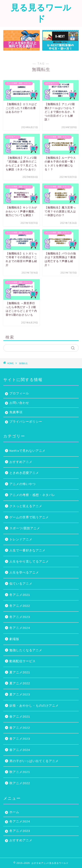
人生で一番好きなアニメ (27, 550)
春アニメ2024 (20, 750)
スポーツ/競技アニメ (25, 528)
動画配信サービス (23, 661)
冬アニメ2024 (20, 628)
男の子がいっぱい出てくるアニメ (34, 761)
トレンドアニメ (21, 539)
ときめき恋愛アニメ (24, 473)
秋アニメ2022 (20, 783)
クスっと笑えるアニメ (26, 506)
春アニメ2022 (20, 728)
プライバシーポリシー (26, 422)
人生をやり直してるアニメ (29, 562)
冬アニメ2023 (20, 617)
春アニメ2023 (20, 739)
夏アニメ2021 (20, 672)
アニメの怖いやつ (23, 484)
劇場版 (14, 639)
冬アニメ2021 (20, 595)
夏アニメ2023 (20, 694)
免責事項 (16, 412)
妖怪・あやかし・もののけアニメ (34, 706)
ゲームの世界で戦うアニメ (29, 517)
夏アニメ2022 (20, 683)
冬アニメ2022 (20, 606)
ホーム (14, 812)
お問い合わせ (19, 403)
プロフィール (19, 393)
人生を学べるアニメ (24, 572)
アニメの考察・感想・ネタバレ (32, 495)
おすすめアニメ (21, 462)
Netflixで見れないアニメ (27, 451)
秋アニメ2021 (20, 772)
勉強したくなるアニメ (26, 650)
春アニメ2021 (20, 717)
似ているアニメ (21, 584)
